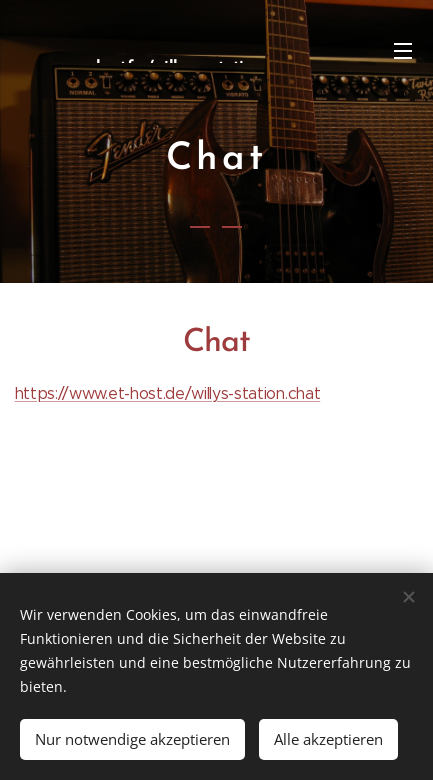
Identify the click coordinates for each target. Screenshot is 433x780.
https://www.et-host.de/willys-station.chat (168, 393)
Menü (403, 51)
